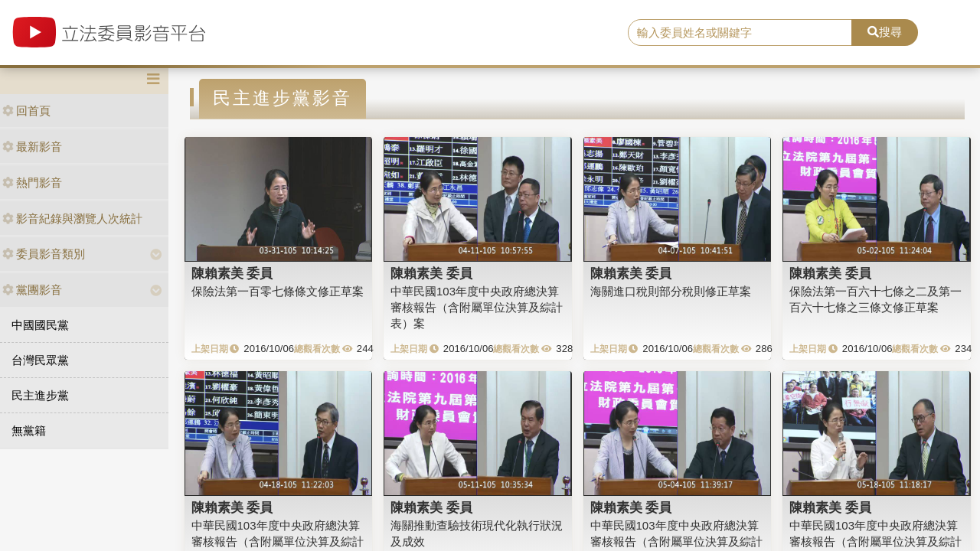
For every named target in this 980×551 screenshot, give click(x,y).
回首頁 (26, 111)
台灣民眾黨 (40, 360)
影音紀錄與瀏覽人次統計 (72, 218)
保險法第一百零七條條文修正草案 (278, 291)
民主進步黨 (40, 395)
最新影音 (32, 147)
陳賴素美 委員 (232, 273)
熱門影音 (32, 183)
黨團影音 (32, 290)
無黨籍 (29, 430)
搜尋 (885, 32)
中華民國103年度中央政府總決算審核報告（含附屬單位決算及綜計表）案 (477, 308)
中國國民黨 (40, 325)
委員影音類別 (44, 254)
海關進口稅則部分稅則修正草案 (671, 291)
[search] (740, 33)
